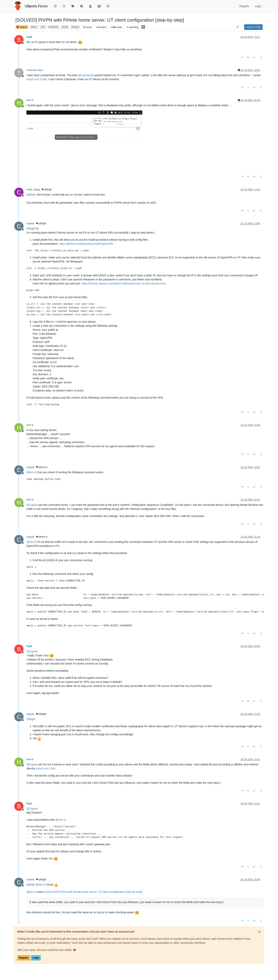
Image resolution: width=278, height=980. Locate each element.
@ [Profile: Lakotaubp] (86, 75)
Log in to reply (253, 27)
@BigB (47, 190)
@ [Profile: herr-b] (31, 472)
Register (24, 958)
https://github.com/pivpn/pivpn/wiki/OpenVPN (86, 244)
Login (36, 958)
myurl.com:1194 (36, 79)
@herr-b (42, 467)
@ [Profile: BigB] (31, 195)
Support (22, 27)
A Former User (35, 70)
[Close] (259, 932)
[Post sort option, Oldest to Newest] (238, 27)
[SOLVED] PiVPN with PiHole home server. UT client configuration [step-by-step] (94, 892)
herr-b (30, 100)
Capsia (30, 223)
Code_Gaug (33, 190)
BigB (29, 37)
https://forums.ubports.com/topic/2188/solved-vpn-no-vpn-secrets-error (124, 283)
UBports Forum (36, 6)
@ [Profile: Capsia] (32, 505)
